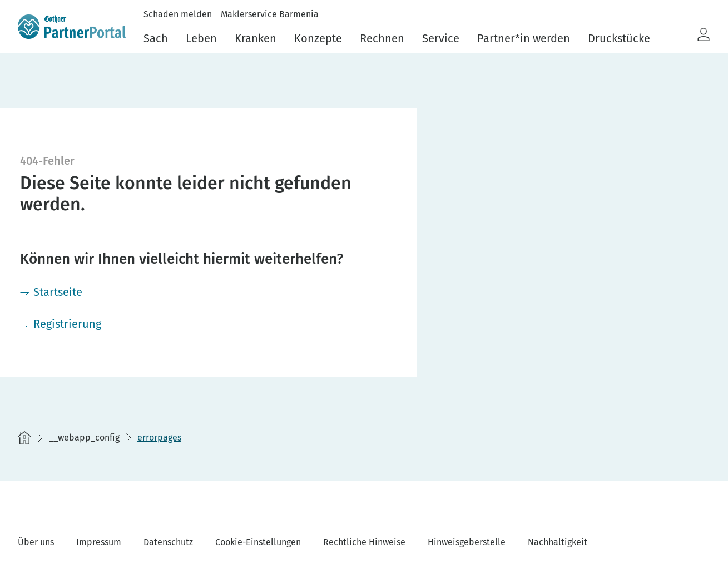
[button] (704, 35)
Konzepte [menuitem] (318, 38)
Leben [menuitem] (201, 38)
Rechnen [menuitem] (382, 38)
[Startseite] (51, 292)
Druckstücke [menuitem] (619, 38)
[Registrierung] (61, 324)
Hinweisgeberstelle (467, 542)
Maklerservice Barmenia (270, 14)
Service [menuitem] (441, 38)
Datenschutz (168, 542)
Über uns (36, 542)
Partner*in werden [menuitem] (524, 38)
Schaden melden (178, 14)
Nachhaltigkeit (558, 542)
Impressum (99, 542)
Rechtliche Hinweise (364, 542)
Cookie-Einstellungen (258, 542)
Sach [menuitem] (156, 38)
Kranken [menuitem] (256, 38)
